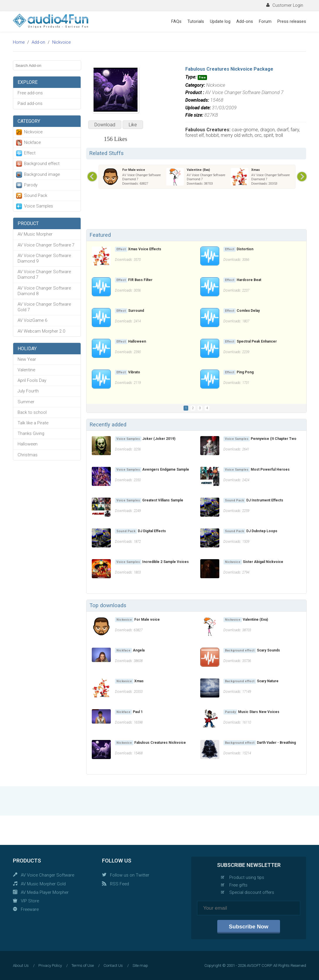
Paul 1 (138, 712)
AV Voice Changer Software (47, 875)
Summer (26, 402)
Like (133, 125)
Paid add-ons (30, 103)
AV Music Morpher (35, 234)
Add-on (38, 42)
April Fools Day (32, 380)
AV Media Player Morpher (45, 892)
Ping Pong (245, 372)
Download (105, 125)
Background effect (42, 164)
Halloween (28, 444)
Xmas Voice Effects (145, 249)
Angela (139, 650)
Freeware (30, 909)
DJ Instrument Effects (265, 500)
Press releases (292, 21)
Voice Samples (39, 206)
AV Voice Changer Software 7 (46, 245)
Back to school (32, 412)
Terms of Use (83, 965)
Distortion (245, 249)
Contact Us (113, 965)
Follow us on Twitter (130, 875)
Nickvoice (61, 42)
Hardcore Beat (249, 280)
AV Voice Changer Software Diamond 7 (44, 274)
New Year (27, 359)
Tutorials (196, 21)
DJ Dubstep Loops (262, 531)
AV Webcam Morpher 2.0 (41, 331)
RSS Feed (119, 884)
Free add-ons (30, 93)
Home (19, 42)
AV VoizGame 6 (32, 320)
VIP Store (30, 901)
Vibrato (134, 372)
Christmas (28, 455)
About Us (21, 965)
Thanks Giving (31, 433)
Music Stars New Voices (259, 712)
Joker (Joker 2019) (159, 439)
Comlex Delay (248, 311)
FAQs (176, 21)
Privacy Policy (50, 965)
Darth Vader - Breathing (276, 743)
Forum (265, 21)
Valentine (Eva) (198, 170)
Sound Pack (36, 195)
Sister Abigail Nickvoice (263, 562)
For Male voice (134, 170)
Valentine (26, 370)
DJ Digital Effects (152, 531)
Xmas (256, 170)
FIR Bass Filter (140, 280)
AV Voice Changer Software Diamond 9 (44, 258)
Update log (220, 21)
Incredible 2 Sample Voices (166, 562)
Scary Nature (268, 681)
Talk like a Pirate (33, 423)
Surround (136, 311)
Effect (30, 153)
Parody (31, 185)
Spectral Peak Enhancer (257, 341)
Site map (140, 965)
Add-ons (245, 21)
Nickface (32, 142)
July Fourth (28, 391)
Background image (42, 174)
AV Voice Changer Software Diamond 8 (44, 291)
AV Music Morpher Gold (43, 884)
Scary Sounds (268, 650)
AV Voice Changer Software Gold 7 (44, 307)
